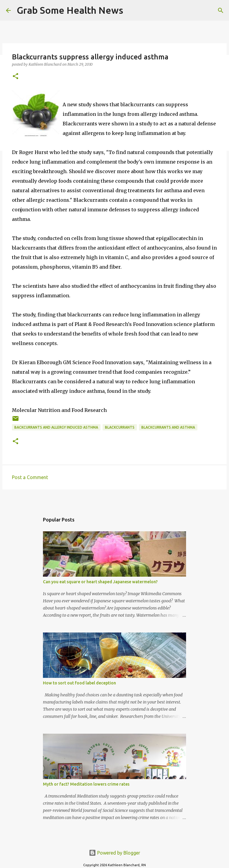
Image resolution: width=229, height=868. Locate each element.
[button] (16, 77)
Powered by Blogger (114, 853)
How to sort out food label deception (79, 683)
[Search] (131, 10)
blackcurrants (120, 427)
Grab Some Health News (70, 10)
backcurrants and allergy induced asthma (56, 427)
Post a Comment (30, 477)
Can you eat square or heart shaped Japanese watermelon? (100, 582)
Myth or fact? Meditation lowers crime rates (86, 784)
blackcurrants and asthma (168, 427)
